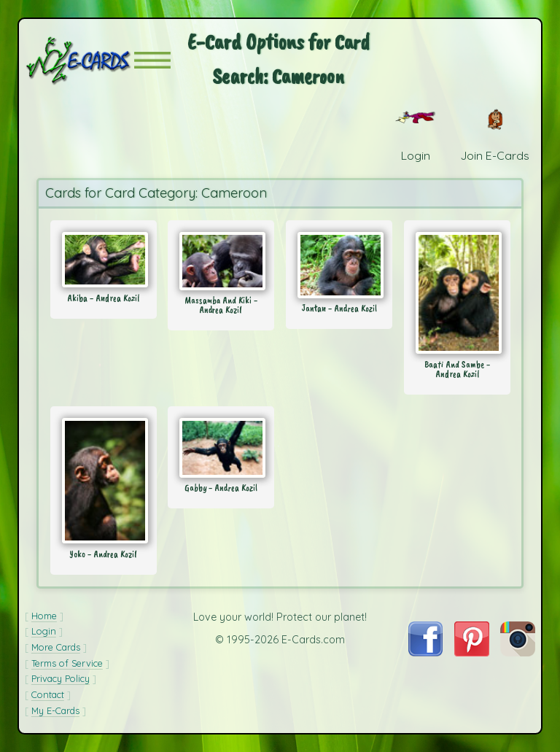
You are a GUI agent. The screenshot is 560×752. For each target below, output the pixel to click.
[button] (152, 60)
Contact (48, 694)
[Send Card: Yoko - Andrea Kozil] (104, 481)
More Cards (56, 647)
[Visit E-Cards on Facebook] (425, 652)
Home (44, 616)
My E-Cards (55, 710)
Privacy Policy (61, 678)
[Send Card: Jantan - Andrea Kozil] (339, 265)
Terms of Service (67, 663)
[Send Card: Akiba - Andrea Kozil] (104, 260)
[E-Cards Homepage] (79, 60)
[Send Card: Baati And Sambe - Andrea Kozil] (457, 293)
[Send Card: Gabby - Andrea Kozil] (221, 448)
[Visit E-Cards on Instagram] (518, 652)
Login (44, 631)
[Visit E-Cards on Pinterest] (472, 652)
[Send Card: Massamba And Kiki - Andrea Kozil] (221, 261)
